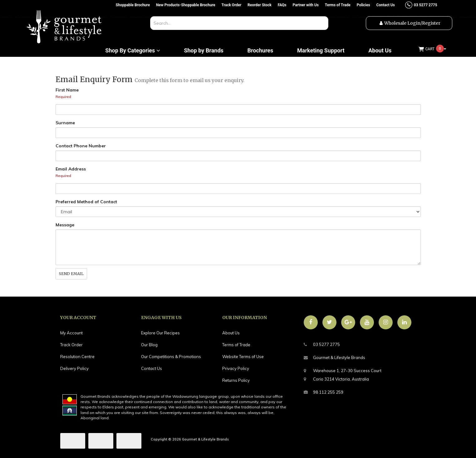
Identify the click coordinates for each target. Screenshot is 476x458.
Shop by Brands (204, 51)
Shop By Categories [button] (132, 51)
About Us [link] (231, 333)
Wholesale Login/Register (412, 23)
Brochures (260, 51)
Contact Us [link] (152, 368)
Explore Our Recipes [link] (160, 333)
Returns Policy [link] (236, 380)
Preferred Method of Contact (86, 202)
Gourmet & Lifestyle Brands (334, 358)
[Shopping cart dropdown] (432, 49)
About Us (380, 51)
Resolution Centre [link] (77, 357)
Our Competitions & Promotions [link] (171, 357)
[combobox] (239, 23)
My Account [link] (71, 333)
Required (63, 97)
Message (65, 225)
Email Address (71, 169)
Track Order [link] (71, 345)
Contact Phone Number (81, 146)
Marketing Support (321, 51)
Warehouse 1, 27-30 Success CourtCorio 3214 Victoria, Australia (343, 374)
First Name (67, 90)
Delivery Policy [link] (74, 368)
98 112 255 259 (324, 392)
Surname (65, 123)
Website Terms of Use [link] (243, 357)
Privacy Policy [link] (236, 368)
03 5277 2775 (322, 345)
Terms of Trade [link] (236, 345)
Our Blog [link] (149, 345)
